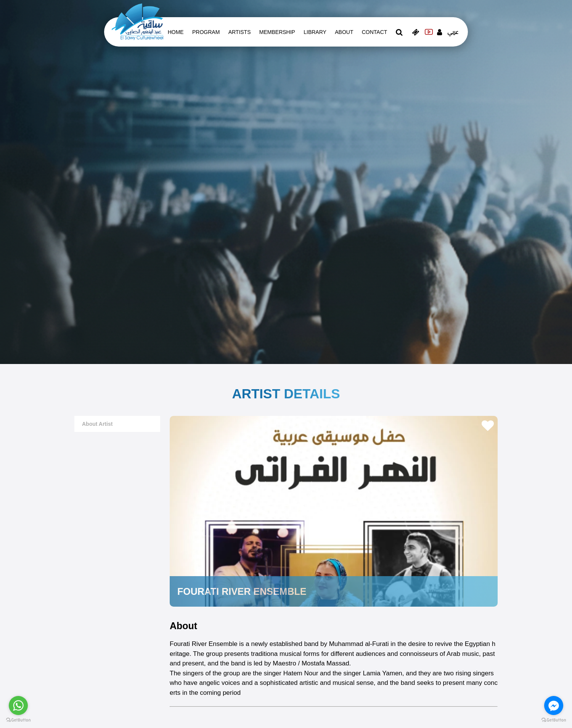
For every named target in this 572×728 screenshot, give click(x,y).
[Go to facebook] (554, 705)
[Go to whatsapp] (18, 705)
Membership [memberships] (277, 32)
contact (375, 32)
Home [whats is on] (176, 32)
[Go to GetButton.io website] (554, 720)
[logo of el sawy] (137, 21)
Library (315, 32)
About (344, 32)
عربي (453, 32)
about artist (97, 424)
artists (240, 32)
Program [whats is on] (206, 32)
